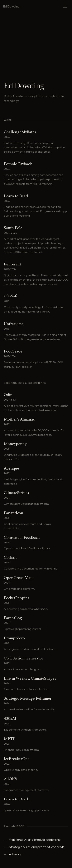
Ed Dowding (11, 6)
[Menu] (65, 6)
